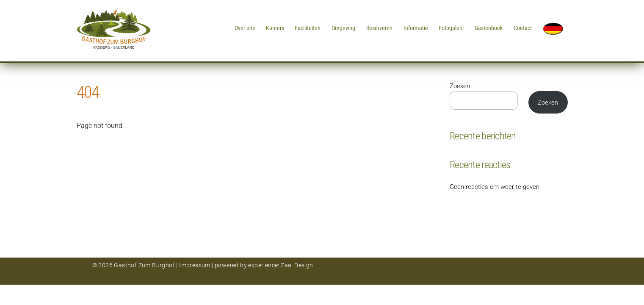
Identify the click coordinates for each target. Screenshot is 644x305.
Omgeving (343, 28)
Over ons (245, 28)
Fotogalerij (451, 28)
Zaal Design (296, 265)
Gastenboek (489, 28)
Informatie (416, 28)
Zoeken (460, 86)
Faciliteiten (308, 28)
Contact (523, 28)
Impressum (195, 265)
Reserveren (379, 28)
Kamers (275, 28)
